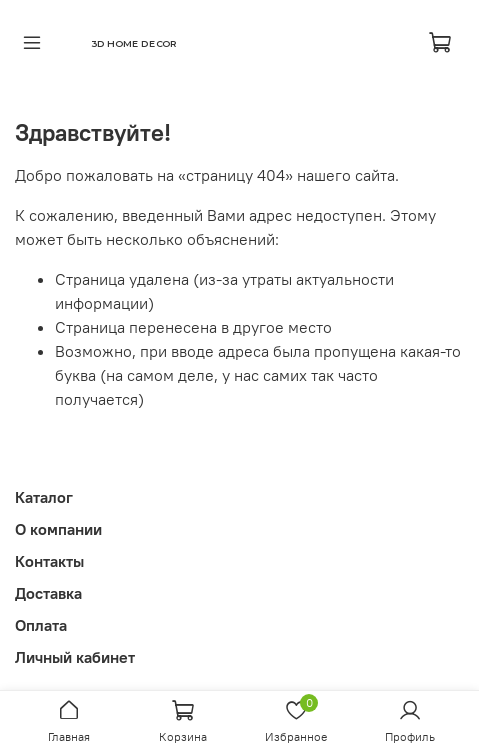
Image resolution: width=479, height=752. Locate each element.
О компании (58, 529)
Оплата (41, 625)
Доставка (48, 593)
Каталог (44, 497)
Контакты (49, 561)
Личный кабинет (75, 657)
